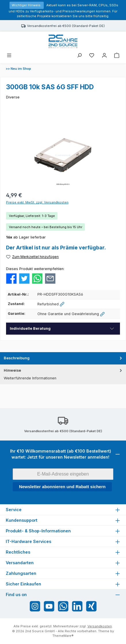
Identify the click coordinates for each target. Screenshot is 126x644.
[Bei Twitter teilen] (24, 278)
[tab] (63, 358)
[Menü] (9, 56)
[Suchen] (79, 56)
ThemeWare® (63, 636)
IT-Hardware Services (28, 541)
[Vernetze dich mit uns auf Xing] (91, 606)
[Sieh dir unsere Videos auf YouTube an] (49, 606)
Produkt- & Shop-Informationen (38, 531)
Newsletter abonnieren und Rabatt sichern (62, 487)
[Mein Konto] (104, 56)
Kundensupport (22, 520)
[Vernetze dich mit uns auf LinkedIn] (77, 606)
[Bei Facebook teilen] (11, 278)
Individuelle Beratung (30, 328)
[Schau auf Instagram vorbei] (35, 606)
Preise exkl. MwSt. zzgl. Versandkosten (37, 202)
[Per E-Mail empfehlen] (50, 278)
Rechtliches (18, 552)
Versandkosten (100, 626)
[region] (63, 155)
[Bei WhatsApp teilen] (37, 278)
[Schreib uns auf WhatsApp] (63, 606)
